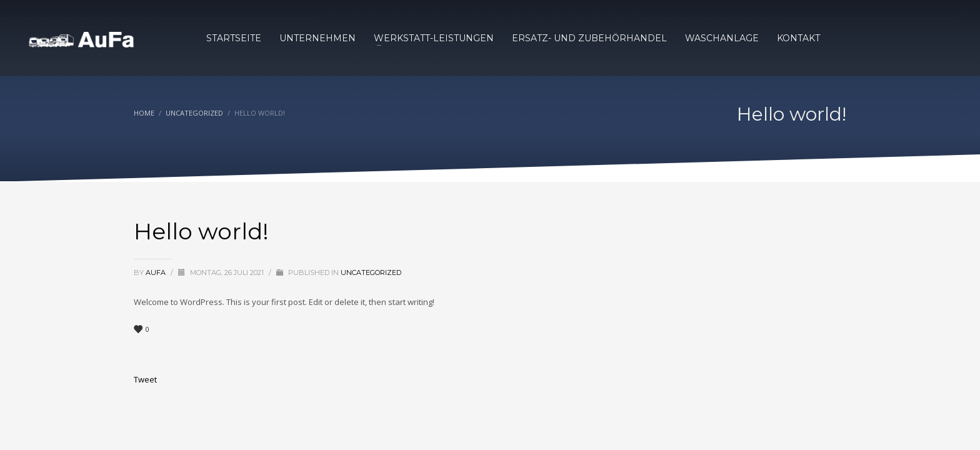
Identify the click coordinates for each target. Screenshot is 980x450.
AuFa (157, 272)
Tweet (145, 379)
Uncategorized (371, 272)
